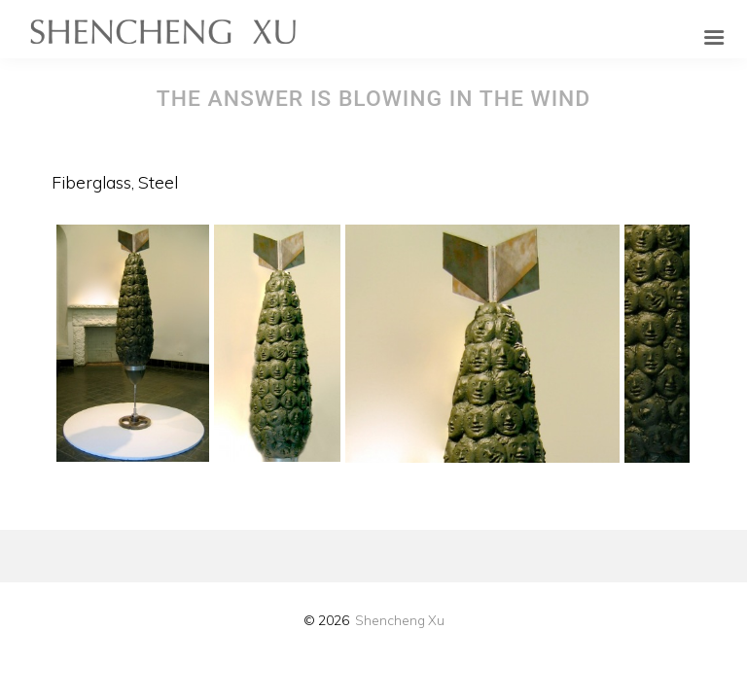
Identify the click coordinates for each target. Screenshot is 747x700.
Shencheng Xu (400, 620)
